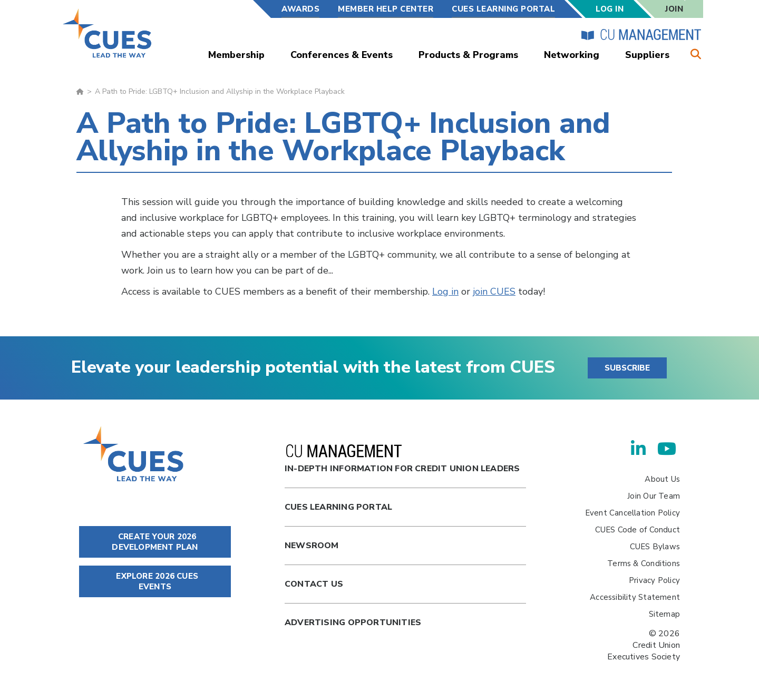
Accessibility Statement (635, 597)
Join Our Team (654, 496)
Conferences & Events (342, 55)
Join (674, 9)
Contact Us (314, 584)
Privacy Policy (654, 580)
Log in (445, 291)
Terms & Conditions (644, 563)
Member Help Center (386, 9)
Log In (610, 9)
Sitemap (664, 614)
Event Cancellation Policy (632, 513)
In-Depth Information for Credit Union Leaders (402, 459)
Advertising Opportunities (353, 623)
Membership (236, 55)
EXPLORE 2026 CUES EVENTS (155, 581)
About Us (662, 479)
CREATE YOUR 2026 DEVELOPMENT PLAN (155, 542)
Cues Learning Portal (338, 507)
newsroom (312, 546)
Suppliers (647, 55)
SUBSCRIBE (627, 368)
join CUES (494, 291)
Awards (300, 9)
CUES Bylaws (655, 547)
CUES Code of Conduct (638, 530)
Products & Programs (468, 55)
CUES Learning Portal (503, 9)
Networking (572, 55)
